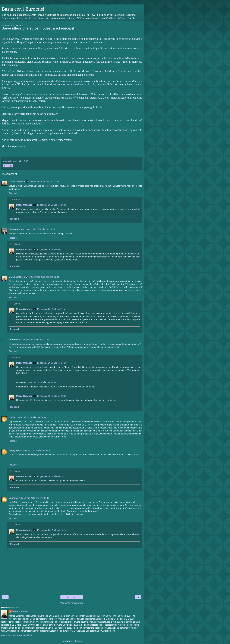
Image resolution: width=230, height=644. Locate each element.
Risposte (16, 199)
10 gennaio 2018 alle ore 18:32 (52, 396)
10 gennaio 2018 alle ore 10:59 (52, 205)
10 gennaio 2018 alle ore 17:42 (41, 382)
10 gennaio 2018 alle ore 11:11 (52, 250)
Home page (72, 597)
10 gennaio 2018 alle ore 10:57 (44, 182)
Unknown (14, 498)
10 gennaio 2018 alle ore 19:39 (31, 417)
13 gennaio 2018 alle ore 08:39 (34, 498)
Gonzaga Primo (17, 229)
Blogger (78, 641)
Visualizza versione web (72, 603)
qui (73, 18)
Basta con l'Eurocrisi (23, 9)
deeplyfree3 (15, 450)
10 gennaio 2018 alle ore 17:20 (34, 340)
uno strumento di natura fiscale (78, 84)
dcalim (12, 417)
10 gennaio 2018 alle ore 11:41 (44, 277)
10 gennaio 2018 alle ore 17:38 (52, 363)
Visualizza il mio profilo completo (16, 635)
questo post (30, 18)
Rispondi (13, 193)
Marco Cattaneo (17, 182)
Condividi (8, 166)
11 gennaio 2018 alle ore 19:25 (52, 476)
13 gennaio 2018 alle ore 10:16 (52, 530)
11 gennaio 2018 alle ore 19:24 (36, 450)
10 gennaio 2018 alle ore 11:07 (40, 229)
